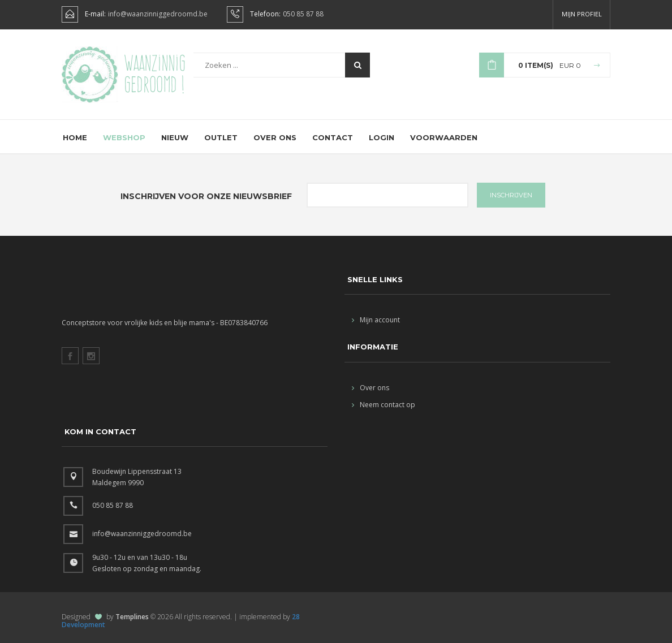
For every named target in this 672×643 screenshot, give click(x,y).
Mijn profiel (582, 14)
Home (75, 137)
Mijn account (376, 320)
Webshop (124, 137)
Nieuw (175, 137)
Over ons (275, 137)
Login (382, 137)
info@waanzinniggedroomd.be (158, 14)
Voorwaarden (444, 137)
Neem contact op (384, 405)
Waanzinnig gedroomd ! (155, 74)
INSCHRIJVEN (511, 195)
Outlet (221, 137)
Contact (333, 137)
